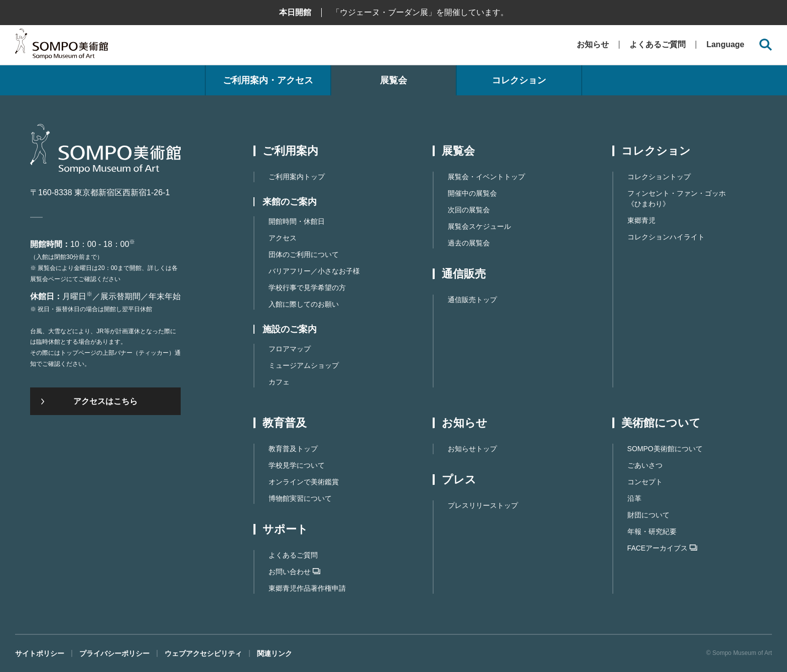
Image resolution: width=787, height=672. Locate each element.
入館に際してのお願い (304, 304)
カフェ (279, 382)
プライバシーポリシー (114, 653)
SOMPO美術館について (665, 449)
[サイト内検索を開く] (766, 45)
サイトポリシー (40, 653)
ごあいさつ (645, 465)
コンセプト (645, 482)
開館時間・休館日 (297, 221)
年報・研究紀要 (652, 531)
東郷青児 (641, 220)
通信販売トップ (472, 300)
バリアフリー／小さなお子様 (314, 271)
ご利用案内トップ (297, 177)
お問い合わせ (294, 572)
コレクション (519, 80)
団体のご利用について (304, 254)
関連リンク (275, 653)
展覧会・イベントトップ (486, 177)
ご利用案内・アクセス (268, 80)
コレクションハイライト (666, 237)
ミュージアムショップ (304, 365)
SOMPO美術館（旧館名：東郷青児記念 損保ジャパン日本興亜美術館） (61, 46)
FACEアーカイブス (663, 548)
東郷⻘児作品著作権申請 (307, 588)
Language (725, 45)
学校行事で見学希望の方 (307, 288)
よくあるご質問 (658, 44)
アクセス (283, 238)
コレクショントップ (659, 177)
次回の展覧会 (469, 210)
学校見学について (297, 465)
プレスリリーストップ (483, 505)
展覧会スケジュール (479, 226)
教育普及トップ (293, 449)
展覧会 (393, 80)
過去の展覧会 (469, 243)
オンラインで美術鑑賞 (304, 482)
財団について (648, 515)
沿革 (634, 498)
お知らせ (593, 44)
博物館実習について (300, 498)
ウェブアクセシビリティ (203, 653)
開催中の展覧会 (472, 193)
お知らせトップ (472, 449)
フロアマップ (290, 349)
